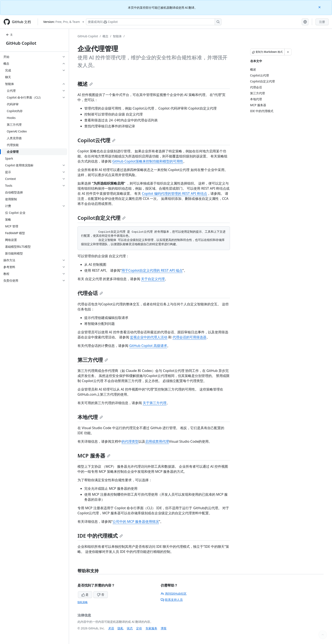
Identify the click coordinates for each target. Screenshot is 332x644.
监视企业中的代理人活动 (149, 337)
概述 (85, 84)
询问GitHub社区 (174, 593)
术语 (111, 628)
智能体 (117, 36)
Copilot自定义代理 (102, 218)
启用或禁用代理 (157, 441)
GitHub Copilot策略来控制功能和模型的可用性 (148, 161)
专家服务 (151, 628)
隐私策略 (83, 602)
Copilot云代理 (96, 140)
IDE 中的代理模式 (100, 536)
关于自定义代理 (153, 279)
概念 (105, 36)
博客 (164, 628)
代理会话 (90, 293)
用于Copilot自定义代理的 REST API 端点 (152, 270)
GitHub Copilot (21, 43)
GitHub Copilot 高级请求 (148, 346)
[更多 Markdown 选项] (288, 52)
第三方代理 (93, 360)
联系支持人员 (172, 600)
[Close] (320, 7)
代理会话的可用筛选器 (190, 337)
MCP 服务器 (94, 456)
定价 (139, 628)
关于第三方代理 (155, 403)
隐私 (120, 628)
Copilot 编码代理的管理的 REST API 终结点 (174, 193)
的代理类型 (130, 441)
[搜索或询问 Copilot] (154, 22)
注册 (322, 22)
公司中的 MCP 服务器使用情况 (136, 522)
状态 (130, 628)
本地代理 (90, 417)
